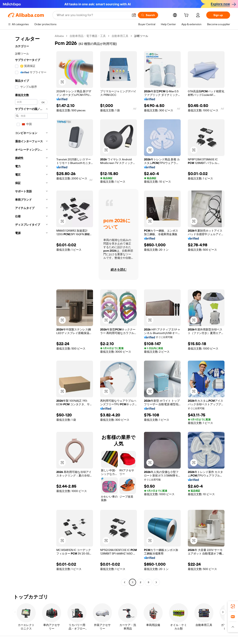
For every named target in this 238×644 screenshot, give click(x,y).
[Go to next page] (156, 582)
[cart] (187, 16)
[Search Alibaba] (93, 15)
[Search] (148, 15)
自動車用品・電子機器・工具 (88, 36)
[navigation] (30, 310)
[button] (134, 15)
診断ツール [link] (141, 36)
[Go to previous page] (125, 582)
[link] (233, 606)
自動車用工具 (120, 36)
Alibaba (59, 36)
